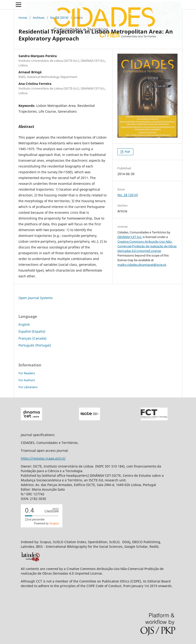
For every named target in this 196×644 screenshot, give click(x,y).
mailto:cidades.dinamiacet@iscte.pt (142, 265)
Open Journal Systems (36, 298)
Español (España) (32, 331)
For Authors (27, 380)
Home (23, 18)
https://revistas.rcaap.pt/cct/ (43, 458)
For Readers (27, 373)
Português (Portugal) (35, 345)
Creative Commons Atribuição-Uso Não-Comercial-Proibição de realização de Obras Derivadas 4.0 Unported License (147, 246)
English (24, 324)
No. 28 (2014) (59, 18)
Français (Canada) (32, 338)
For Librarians (28, 387)
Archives (39, 18)
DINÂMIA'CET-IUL (130, 237)
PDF (127, 152)
